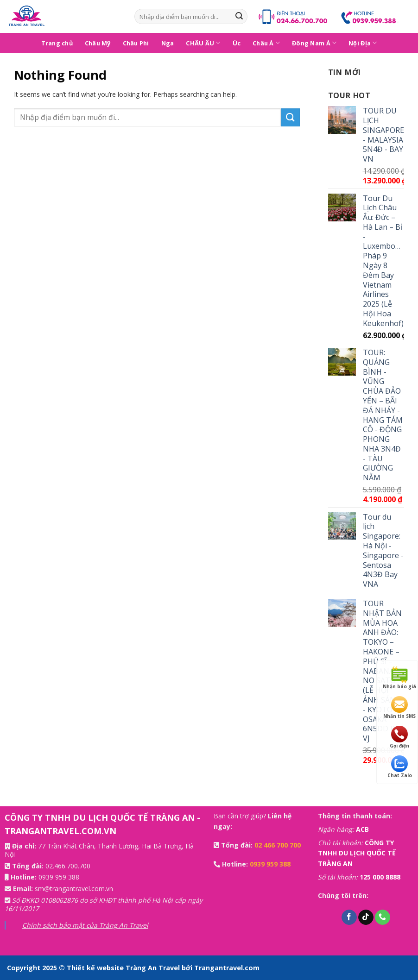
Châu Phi (136, 43)
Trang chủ (57, 43)
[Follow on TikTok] (366, 917)
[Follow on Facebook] (349, 917)
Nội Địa (363, 43)
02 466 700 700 (278, 845)
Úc (237, 43)
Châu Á (266, 43)
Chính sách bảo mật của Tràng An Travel (85, 925)
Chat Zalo (400, 767)
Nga (168, 43)
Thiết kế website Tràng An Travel (124, 968)
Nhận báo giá (399, 678)
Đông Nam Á (314, 43)
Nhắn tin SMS (399, 708)
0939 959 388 (59, 877)
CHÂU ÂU (203, 43)
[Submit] (239, 17)
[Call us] (383, 917)
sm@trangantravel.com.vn (74, 889)
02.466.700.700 (68, 866)
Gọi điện (399, 737)
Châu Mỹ (98, 43)
